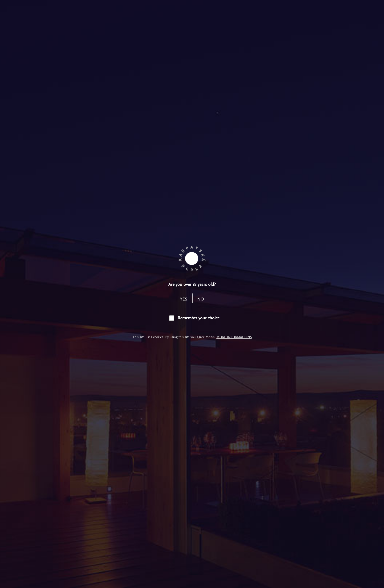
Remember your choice (198, 318)
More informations (234, 337)
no (201, 299)
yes (184, 299)
